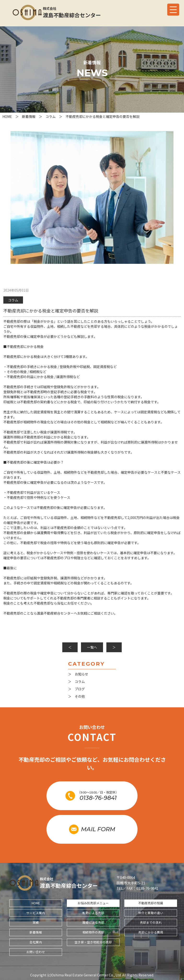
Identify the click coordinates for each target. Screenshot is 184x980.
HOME (36, 903)
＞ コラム (76, 681)
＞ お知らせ (78, 674)
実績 (36, 922)
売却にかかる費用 (151, 932)
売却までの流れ (151, 922)
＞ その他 (76, 696)
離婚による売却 (93, 922)
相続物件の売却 (93, 932)
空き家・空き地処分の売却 (93, 942)
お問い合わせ (36, 952)
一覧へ (92, 647)
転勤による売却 (93, 913)
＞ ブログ (76, 689)
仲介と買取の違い (151, 913)
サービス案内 (36, 913)
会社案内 (36, 942)
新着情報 (36, 932)
